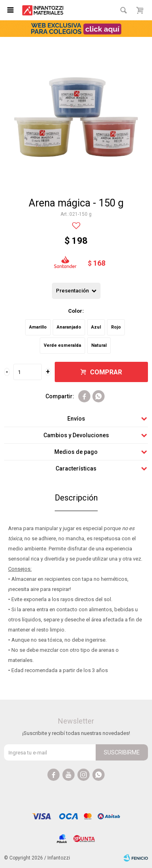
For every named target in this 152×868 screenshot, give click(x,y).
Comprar (106, 372)
